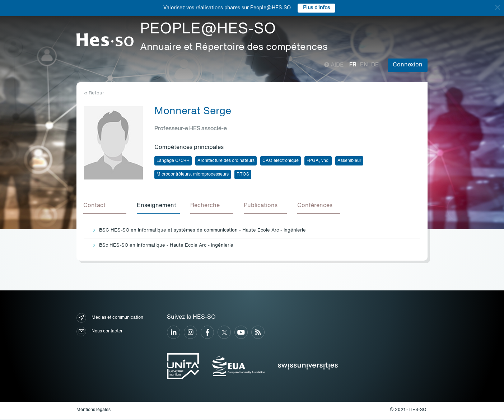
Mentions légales (94, 411)
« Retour (94, 93)
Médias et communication (110, 319)
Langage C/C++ (173, 161)
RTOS (243, 174)
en (364, 65)
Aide (334, 65)
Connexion (408, 65)
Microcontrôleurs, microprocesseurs (193, 174)
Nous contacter (99, 333)
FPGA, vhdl (318, 161)
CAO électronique (281, 161)
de (375, 65)
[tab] (106, 207)
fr (353, 65)
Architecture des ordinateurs (226, 161)
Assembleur (349, 161)
